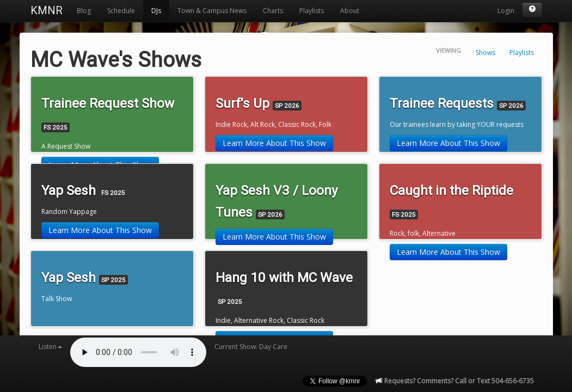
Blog (84, 11)
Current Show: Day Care (251, 347)
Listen (50, 347)
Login (506, 11)
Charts (273, 11)
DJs (156, 11)
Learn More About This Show (274, 143)
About (350, 11)
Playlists (312, 11)
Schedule (121, 11)
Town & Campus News (212, 11)
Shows (485, 53)
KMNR (47, 10)
